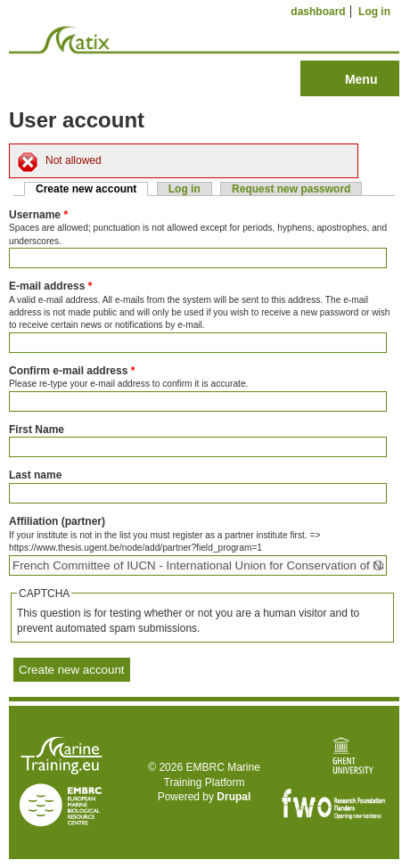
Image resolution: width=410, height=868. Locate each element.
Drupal (234, 797)
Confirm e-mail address (72, 371)
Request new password (291, 189)
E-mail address (50, 286)
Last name (35, 475)
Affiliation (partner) (57, 521)
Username (38, 215)
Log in (374, 12)
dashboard (318, 12)
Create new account (92, 189)
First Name (37, 430)
